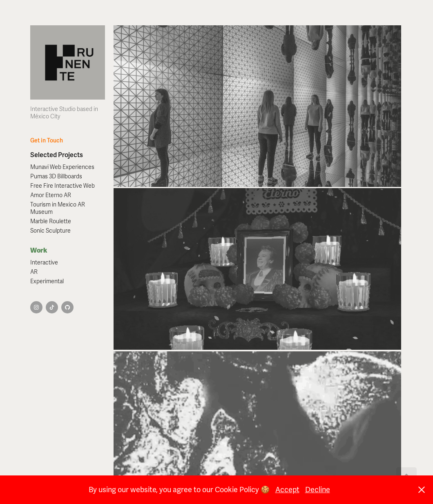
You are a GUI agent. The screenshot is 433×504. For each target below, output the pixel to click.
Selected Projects (57, 155)
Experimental (47, 281)
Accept (287, 490)
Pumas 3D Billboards (56, 177)
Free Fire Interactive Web (62, 186)
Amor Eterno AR (51, 195)
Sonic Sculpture (50, 231)
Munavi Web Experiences (62, 167)
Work (39, 250)
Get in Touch (47, 141)
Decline (318, 490)
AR (34, 272)
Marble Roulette (51, 221)
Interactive (44, 263)
